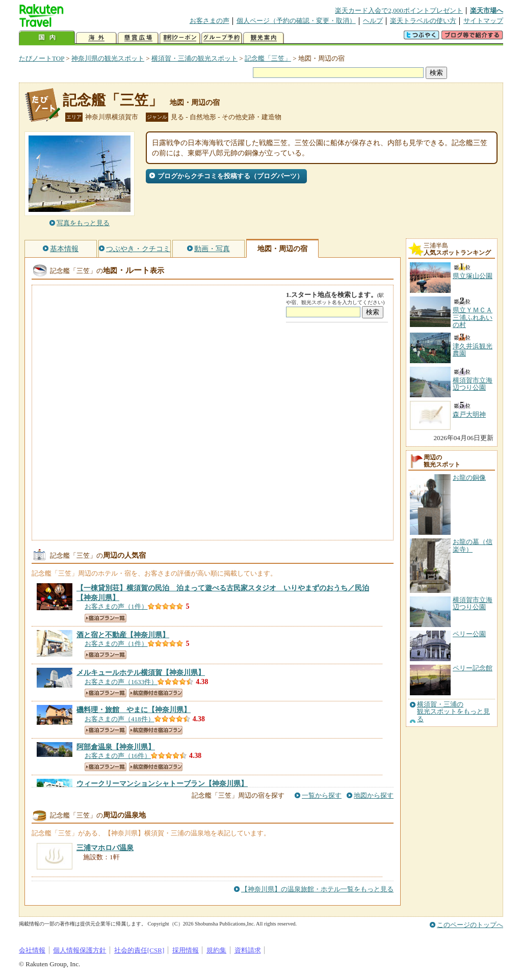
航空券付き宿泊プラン (156, 693)
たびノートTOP (42, 58)
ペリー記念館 (473, 668)
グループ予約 (222, 38)
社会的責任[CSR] (139, 950)
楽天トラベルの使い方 (423, 21)
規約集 (216, 950)
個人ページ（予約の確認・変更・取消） (296, 21)
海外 (96, 38)
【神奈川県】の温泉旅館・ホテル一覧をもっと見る (317, 889)
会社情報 (32, 950)
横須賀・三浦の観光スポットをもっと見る (453, 712)
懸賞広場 (138, 38)
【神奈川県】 (123, 635)
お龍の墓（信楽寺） (473, 545)
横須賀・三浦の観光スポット (194, 58)
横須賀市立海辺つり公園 (473, 603)
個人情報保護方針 (80, 950)
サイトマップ (483, 21)
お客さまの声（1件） (116, 606)
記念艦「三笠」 (268, 58)
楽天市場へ (487, 10)
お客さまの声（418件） (120, 719)
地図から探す (374, 795)
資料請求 (248, 950)
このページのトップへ (470, 925)
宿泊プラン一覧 (106, 618)
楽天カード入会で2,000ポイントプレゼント (399, 10)
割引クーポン (180, 38)
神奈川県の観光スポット (108, 58)
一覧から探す (322, 795)
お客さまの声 (210, 21)
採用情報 (186, 950)
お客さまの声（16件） (118, 756)
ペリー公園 (469, 634)
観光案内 (264, 38)
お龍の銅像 (469, 478)
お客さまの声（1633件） (121, 682)
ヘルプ (373, 21)
